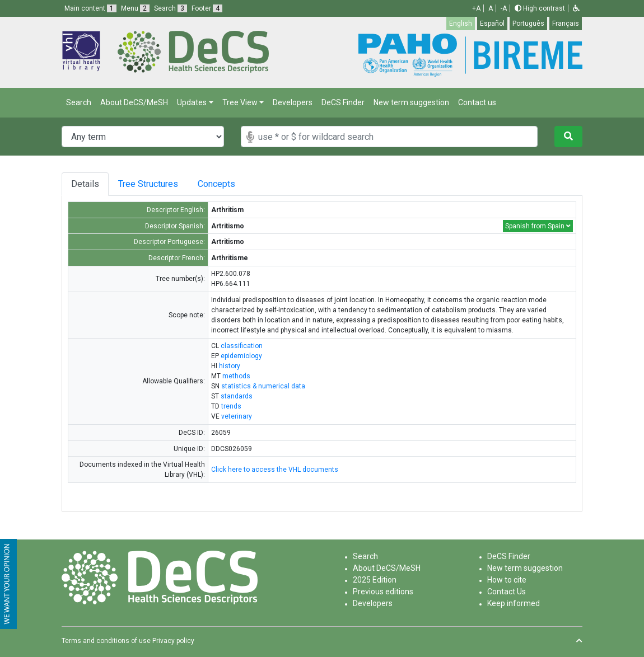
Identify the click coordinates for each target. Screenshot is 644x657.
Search (79, 102)
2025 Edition (375, 580)
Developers (293, 102)
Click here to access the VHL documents (275, 470)
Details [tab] (85, 184)
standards (237, 396)
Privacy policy (173, 641)
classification (242, 346)
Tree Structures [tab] (150, 184)
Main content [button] (90, 8)
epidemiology (241, 356)
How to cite (507, 580)
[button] (576, 8)
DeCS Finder (343, 102)
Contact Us (507, 592)
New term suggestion (411, 102)
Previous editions (383, 592)
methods (236, 376)
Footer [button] (207, 8)
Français (566, 24)
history (230, 366)
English (461, 24)
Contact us (477, 102)
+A (476, 8)
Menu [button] (135, 8)
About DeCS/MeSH (134, 102)
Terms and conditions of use (106, 641)
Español (492, 24)
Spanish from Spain (538, 226)
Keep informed (514, 603)
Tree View (240, 102)
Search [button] (171, 8)
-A (504, 8)
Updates (192, 102)
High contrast (540, 8)
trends (231, 406)
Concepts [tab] (225, 184)
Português (528, 24)
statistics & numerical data (263, 386)
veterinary (237, 416)
